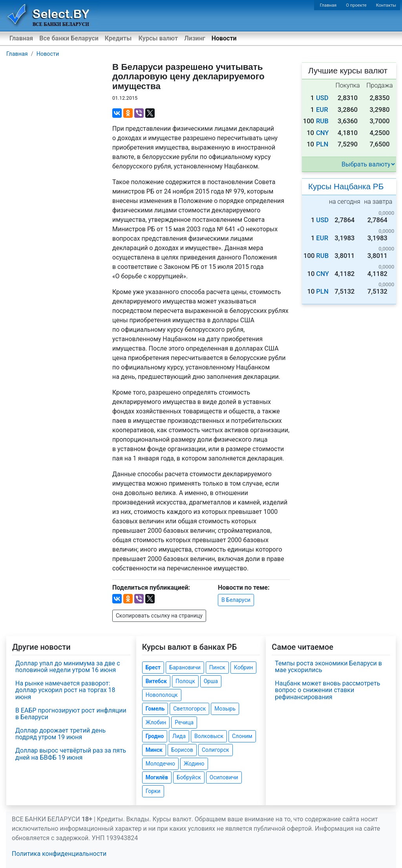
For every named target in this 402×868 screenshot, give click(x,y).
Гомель (155, 709)
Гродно (155, 736)
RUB (322, 121)
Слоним (242, 736)
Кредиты (118, 38)
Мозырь (225, 709)
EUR (322, 110)
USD (322, 98)
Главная (328, 5)
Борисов (182, 750)
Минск (154, 750)
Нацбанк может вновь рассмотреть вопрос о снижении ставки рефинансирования (327, 690)
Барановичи (185, 667)
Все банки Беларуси (69, 38)
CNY (323, 133)
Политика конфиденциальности (59, 854)
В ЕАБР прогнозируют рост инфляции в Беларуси (71, 714)
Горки (153, 791)
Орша (211, 681)
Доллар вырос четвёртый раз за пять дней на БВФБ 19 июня (71, 754)
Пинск (217, 667)
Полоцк (185, 681)
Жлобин (156, 722)
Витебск (156, 681)
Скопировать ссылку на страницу (159, 616)
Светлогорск (189, 709)
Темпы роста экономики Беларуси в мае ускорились (328, 667)
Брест (153, 667)
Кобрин (243, 667)
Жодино (194, 764)
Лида (179, 736)
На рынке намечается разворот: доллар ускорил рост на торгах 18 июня (65, 690)
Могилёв (157, 777)
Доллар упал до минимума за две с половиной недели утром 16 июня (68, 667)
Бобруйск (189, 777)
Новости (224, 38)
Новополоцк (162, 695)
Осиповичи (224, 777)
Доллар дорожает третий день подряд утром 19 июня (60, 734)
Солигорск (216, 750)
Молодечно (160, 764)
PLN (322, 144)
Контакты (386, 5)
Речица (184, 722)
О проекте (356, 5)
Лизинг (195, 38)
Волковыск (209, 736)
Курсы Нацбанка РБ (346, 186)
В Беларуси (236, 600)
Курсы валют (158, 38)
